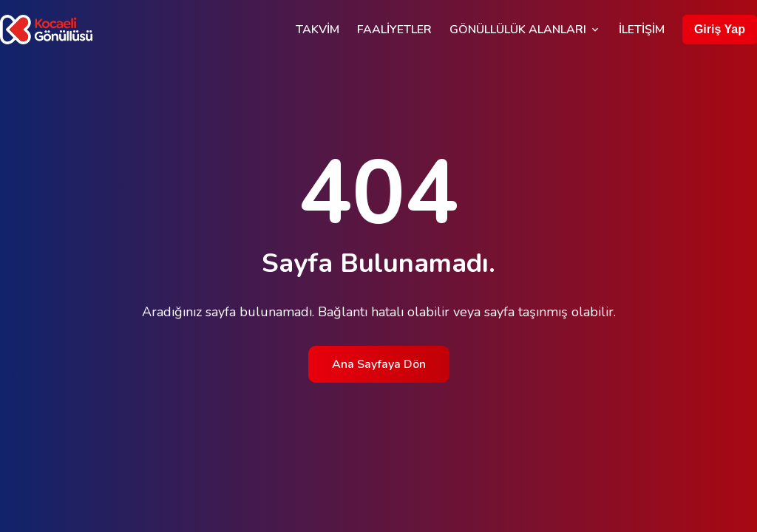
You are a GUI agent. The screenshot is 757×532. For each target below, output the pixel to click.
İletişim (642, 30)
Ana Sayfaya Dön (379, 364)
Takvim (318, 30)
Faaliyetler (394, 30)
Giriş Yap (720, 29)
